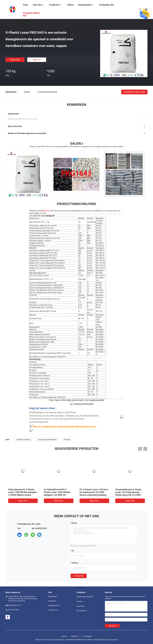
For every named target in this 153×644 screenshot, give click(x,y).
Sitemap (64, 636)
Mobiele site (75, 636)
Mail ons (37, 60)
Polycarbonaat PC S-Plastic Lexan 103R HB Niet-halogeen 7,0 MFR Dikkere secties (23, 492)
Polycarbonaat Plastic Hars (85, 597)
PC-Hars (67, 440)
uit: (73, 551)
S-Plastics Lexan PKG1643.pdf (83, 404)
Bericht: (74, 523)
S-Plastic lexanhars (24, 440)
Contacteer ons (53, 610)
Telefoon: (75, 563)
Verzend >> (112, 626)
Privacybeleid (87, 636)
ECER (116, 640)
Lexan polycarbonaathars (47, 440)
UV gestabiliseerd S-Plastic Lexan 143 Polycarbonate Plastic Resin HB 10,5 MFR (128, 492)
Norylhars (80, 601)
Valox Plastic (81, 606)
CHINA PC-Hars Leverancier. (44, 640)
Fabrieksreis (52, 601)
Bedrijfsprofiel (52, 597)
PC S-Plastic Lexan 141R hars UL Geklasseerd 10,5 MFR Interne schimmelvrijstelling (94, 492)
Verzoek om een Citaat (134, 92)
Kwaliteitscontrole (54, 606)
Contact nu (79, 576)
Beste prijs (15, 60)
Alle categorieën (82, 611)
